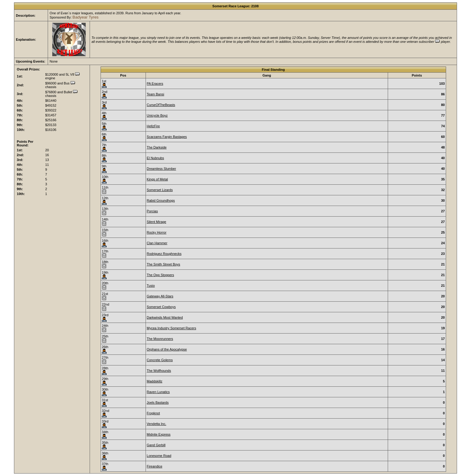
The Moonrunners (160, 339)
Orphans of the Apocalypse (167, 349)
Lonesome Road (159, 456)
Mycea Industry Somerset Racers (172, 328)
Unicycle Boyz (157, 115)
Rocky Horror (157, 232)
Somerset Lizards (160, 190)
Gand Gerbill (156, 445)
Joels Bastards (158, 402)
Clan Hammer (157, 243)
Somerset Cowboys (161, 307)
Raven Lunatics (158, 392)
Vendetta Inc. (156, 424)
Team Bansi (155, 94)
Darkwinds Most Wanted (165, 317)
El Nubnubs (155, 158)
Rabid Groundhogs (161, 200)
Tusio (151, 286)
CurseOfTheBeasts (161, 105)
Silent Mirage (156, 222)
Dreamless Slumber (162, 169)
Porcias (152, 211)
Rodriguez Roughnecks (164, 254)
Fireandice (155, 466)
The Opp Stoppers (160, 275)
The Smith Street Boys (163, 264)
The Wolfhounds (159, 371)
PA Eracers (155, 84)
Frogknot (153, 413)
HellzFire (153, 126)
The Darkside (157, 147)
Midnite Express (159, 434)
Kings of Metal (157, 179)
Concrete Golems (160, 360)
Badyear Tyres (86, 17)
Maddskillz (155, 381)
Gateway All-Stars (160, 296)
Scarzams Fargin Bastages (167, 137)
